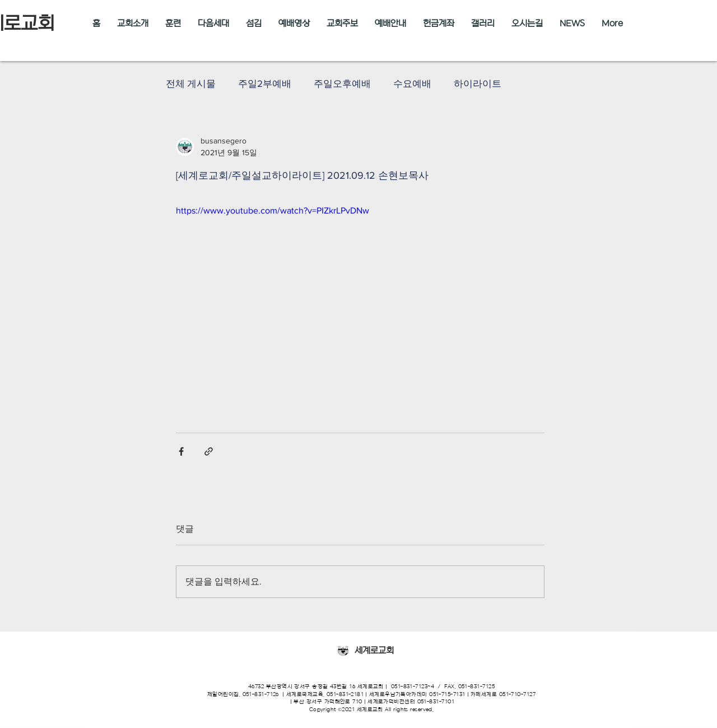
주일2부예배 (265, 83)
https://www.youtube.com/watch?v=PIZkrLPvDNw (273, 210)
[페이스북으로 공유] (181, 451)
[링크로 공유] (209, 451)
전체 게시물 (191, 83)
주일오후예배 (342, 83)
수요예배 (412, 83)
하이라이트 (478, 83)
